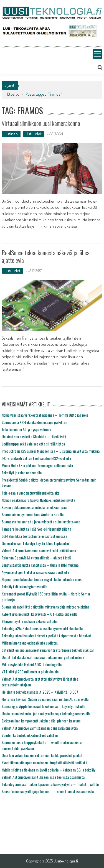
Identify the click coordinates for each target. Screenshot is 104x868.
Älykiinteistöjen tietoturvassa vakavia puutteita (35, 572)
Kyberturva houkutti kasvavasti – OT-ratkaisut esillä (40, 614)
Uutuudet (34, 134)
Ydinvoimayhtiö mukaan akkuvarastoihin (30, 621)
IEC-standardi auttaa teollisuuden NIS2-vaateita (36, 458)
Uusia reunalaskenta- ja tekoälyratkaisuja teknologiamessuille (46, 713)
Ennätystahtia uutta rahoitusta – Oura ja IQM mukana (40, 565)
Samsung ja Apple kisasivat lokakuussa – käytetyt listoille (43, 706)
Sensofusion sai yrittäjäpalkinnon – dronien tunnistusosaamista (48, 791)
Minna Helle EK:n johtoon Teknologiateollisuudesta (37, 465)
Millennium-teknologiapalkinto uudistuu (30, 643)
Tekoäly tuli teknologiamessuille (24, 586)
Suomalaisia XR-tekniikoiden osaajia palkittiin (34, 422)
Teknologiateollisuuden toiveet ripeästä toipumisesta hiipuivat (46, 636)
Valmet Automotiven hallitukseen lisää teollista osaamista (43, 777)
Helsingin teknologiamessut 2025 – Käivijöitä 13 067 (40, 692)
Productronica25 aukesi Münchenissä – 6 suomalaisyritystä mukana (51, 451)
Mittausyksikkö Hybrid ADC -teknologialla (32, 664)
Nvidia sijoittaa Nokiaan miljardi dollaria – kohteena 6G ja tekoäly (48, 770)
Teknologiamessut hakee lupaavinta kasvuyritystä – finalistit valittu (50, 784)
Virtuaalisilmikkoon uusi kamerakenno (41, 123)
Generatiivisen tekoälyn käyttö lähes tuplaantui (35, 543)
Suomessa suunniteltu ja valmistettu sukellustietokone (41, 522)
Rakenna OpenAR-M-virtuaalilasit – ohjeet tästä (36, 558)
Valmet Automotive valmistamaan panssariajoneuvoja (40, 728)
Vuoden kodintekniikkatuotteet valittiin (30, 735)
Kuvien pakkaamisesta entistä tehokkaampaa (34, 507)
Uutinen (11, 134)
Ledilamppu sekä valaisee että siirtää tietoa (33, 444)
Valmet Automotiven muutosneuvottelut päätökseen (39, 550)
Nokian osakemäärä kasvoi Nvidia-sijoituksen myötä (38, 500)
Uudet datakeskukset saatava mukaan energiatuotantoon (43, 657)
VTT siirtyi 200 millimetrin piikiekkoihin (30, 672)
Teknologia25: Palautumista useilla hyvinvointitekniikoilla (42, 628)
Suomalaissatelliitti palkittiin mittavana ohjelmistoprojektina (45, 607)
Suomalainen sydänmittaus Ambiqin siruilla (33, 514)
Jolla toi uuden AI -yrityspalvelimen (26, 429)
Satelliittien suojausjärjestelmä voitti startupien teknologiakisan (48, 650)
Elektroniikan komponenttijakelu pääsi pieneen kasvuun (41, 721)
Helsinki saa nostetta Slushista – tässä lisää (34, 436)
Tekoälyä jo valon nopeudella (22, 473)
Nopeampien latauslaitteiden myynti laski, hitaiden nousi (42, 579)
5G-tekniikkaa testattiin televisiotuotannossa (34, 536)
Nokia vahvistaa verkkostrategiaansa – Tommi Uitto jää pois (45, 415)
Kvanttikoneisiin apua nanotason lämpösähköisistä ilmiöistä (44, 763)
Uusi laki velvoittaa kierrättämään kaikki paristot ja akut (42, 755)
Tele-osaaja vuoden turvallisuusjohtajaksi (31, 493)
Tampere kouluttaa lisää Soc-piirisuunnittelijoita (36, 529)
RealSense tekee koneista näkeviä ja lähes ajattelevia (45, 256)
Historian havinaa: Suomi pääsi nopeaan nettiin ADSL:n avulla (45, 699)
